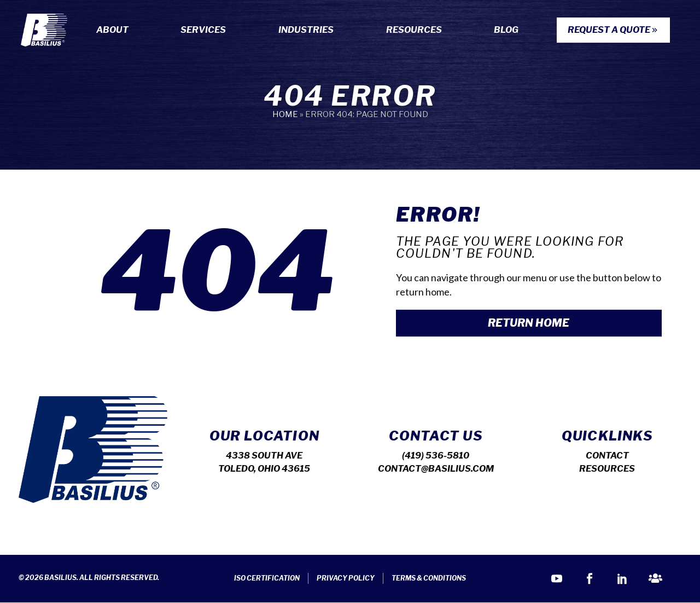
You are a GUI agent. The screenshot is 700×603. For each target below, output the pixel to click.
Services (206, 30)
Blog (506, 30)
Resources (417, 30)
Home (285, 114)
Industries (309, 30)
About (115, 30)
